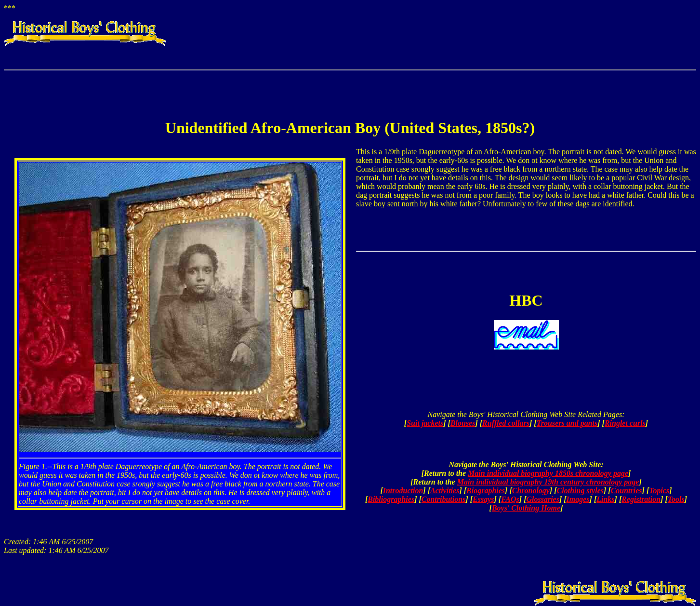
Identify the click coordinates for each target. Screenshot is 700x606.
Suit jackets (425, 423)
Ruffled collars (506, 423)
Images (578, 499)
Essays (483, 499)
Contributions (444, 499)
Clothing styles (580, 491)
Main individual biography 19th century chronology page (548, 482)
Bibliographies (391, 499)
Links (605, 499)
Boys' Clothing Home (526, 508)
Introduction (403, 491)
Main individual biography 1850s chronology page (548, 473)
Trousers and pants (567, 423)
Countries (627, 491)
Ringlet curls (625, 423)
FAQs (510, 499)
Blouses (463, 423)
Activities (445, 491)
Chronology (531, 491)
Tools (676, 499)
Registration (641, 499)
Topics (659, 491)
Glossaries (542, 499)
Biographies (486, 491)
